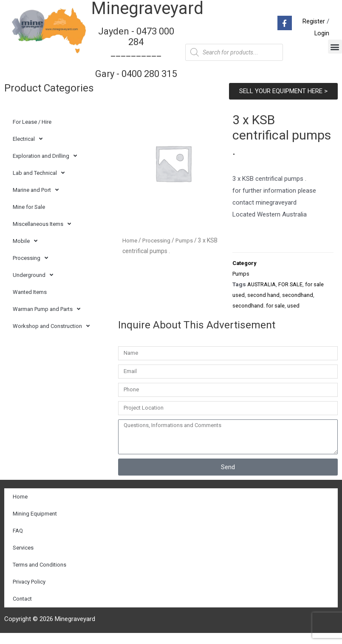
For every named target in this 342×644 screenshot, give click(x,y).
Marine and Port (36, 201)
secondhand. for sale (259, 316)
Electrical (28, 150)
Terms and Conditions (40, 576)
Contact (22, 610)
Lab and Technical (39, 184)
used (293, 316)
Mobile (25, 252)
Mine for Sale (29, 217)
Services (23, 559)
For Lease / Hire (32, 132)
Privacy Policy (29, 593)
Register (314, 27)
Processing (30, 269)
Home (130, 251)
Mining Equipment (35, 525)
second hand (263, 306)
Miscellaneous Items (42, 235)
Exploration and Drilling (45, 167)
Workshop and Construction (51, 337)
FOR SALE (292, 295)
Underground (33, 286)
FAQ (18, 542)
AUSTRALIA (262, 295)
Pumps (186, 251)
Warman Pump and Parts (47, 320)
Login (322, 39)
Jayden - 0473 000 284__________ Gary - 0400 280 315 (136, 57)
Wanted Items (30, 302)
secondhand (298, 306)
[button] (335, 52)
